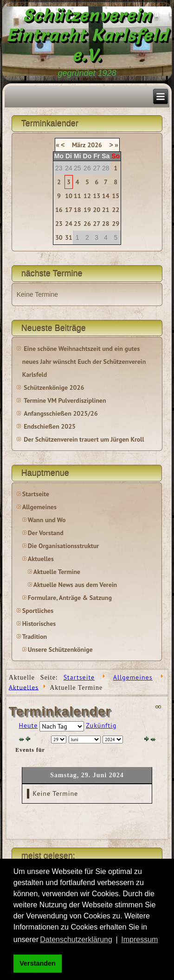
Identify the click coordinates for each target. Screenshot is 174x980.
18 (77, 210)
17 (69, 210)
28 (106, 224)
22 (116, 210)
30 (59, 237)
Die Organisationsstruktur (63, 546)
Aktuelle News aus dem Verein (75, 585)
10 (69, 196)
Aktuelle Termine (57, 572)
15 (116, 196)
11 (77, 196)
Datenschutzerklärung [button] (76, 939)
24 (69, 224)
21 (106, 210)
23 (59, 224)
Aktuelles (41, 559)
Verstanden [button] (38, 963)
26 (87, 224)
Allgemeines (39, 507)
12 (87, 196)
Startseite (36, 494)
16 (59, 210)
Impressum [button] (139, 939)
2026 (95, 145)
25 (77, 224)
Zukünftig (101, 725)
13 (97, 196)
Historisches (39, 624)
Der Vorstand (46, 533)
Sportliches (38, 611)
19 (87, 210)
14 (106, 196)
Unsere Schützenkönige (60, 649)
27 (97, 224)
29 (116, 224)
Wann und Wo (47, 520)
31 (69, 237)
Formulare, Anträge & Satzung (70, 598)
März (79, 145)
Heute (29, 725)
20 (97, 210)
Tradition (35, 637)
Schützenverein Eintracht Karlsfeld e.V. (87, 35)
